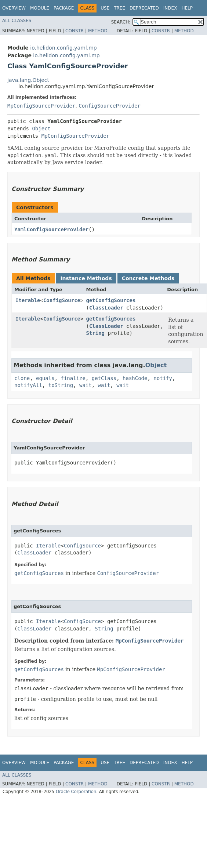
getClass (104, 378)
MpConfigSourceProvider (41, 106)
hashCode (135, 378)
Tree (119, 8)
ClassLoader (106, 308)
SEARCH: (121, 22)
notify (163, 378)
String (95, 333)
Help (187, 8)
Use (105, 8)
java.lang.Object (28, 80)
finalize (73, 378)
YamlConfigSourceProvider (51, 229)
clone (22, 378)
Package (64, 8)
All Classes (17, 21)
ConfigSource (62, 300)
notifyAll (28, 385)
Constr (75, 31)
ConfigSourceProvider (110, 106)
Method (98, 31)
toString (61, 385)
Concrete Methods (148, 278)
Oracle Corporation (76, 792)
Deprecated (144, 8)
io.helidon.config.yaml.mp (63, 48)
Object (41, 129)
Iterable (28, 300)
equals (45, 378)
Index (170, 8)
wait (86, 385)
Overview (14, 8)
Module (40, 8)
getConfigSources (111, 300)
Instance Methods (86, 278)
